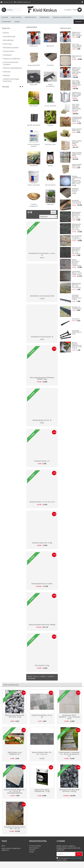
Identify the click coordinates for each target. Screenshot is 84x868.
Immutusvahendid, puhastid (11, 63)
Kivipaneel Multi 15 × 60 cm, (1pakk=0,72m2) (77, 238)
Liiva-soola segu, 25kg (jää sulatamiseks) (77, 46)
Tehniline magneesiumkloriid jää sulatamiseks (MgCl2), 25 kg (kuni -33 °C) (77, 180)
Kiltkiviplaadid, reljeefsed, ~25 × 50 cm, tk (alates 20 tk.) (69, 754)
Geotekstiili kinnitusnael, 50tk (42, 296)
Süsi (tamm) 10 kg (42, 665)
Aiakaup (7, 75)
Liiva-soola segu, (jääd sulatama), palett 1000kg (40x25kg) (76, 107)
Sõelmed (7, 72)
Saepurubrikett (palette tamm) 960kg (77, 154)
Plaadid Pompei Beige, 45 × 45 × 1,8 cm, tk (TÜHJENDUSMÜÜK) (15, 791)
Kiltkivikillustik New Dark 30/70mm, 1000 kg (69, 790)
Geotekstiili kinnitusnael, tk (77, 332)
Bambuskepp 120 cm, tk (42, 420)
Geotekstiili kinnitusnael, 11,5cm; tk (42, 254)
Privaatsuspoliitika (35, 846)
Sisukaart (32, 850)
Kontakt (31, 852)
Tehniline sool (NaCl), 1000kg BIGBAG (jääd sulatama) (76, 95)
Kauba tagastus (34, 848)
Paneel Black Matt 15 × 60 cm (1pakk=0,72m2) (77, 273)
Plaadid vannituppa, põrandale (11, 80)
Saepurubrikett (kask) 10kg (77, 130)
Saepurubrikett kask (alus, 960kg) (77, 142)
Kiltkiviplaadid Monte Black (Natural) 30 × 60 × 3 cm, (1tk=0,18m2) (76, 227)
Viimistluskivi (9, 51)
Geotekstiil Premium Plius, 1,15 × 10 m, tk (77, 202)
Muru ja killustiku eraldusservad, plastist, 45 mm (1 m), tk (77, 346)
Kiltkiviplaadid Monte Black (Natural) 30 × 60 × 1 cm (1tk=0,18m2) (76, 215)
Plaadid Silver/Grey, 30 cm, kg (42, 716)
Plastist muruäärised (12, 59)
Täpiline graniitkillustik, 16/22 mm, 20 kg (15, 716)
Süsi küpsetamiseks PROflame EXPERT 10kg (42, 378)
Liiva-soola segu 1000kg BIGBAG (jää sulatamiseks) (76, 83)
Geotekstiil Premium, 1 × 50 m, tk (76, 190)
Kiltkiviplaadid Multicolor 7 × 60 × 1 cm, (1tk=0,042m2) (76, 286)
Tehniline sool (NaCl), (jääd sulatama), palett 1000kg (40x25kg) (76, 71)
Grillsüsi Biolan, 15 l (42, 461)
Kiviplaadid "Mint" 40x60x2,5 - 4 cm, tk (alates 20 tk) (69, 717)
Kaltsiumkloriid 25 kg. (77, 57)
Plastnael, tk (76, 319)
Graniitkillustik (9, 36)
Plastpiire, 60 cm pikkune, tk (77, 308)
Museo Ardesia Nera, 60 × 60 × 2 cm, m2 (42, 753)
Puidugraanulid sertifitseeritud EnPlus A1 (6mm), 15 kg (77, 119)
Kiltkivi (6, 33)
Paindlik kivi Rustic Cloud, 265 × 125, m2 (15, 828)
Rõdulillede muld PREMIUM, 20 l (15, 753)
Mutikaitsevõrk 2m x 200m (42, 584)
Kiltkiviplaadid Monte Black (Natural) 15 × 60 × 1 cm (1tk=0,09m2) (76, 251)
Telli (79, 854)
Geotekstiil (8, 55)
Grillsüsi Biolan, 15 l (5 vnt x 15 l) (42, 502)
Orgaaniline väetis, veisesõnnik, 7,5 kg (42, 790)
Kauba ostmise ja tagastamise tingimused (11, 849)
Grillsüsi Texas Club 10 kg (42, 543)
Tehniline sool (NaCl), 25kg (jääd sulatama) (77, 34)
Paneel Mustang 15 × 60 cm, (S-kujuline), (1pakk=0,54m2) (77, 263)
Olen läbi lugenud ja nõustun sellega (69, 859)
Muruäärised (8, 40)
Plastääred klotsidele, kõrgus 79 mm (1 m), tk (77, 297)
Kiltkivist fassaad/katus (13, 68)
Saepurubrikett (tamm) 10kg (77, 165)
